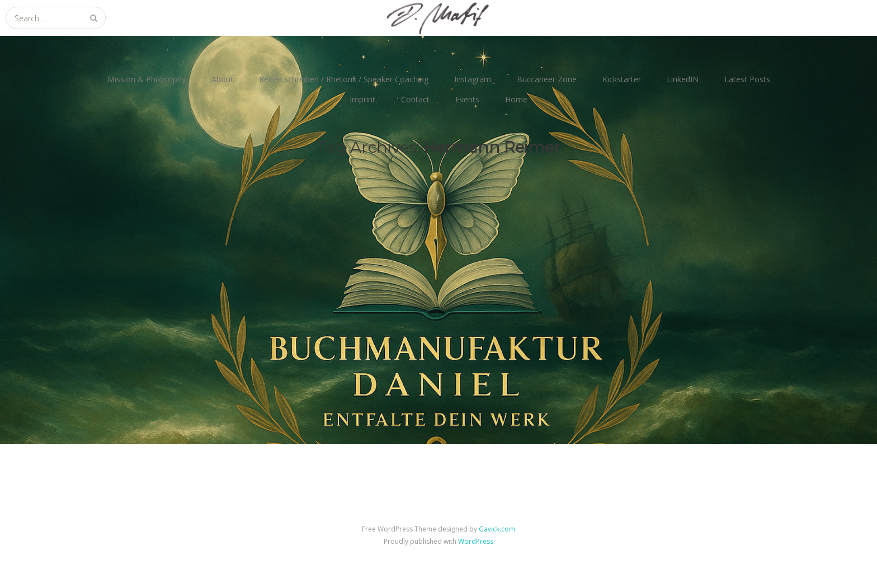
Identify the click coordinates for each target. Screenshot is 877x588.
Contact (415, 99)
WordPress (476, 541)
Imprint (362, 99)
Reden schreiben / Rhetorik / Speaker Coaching (344, 79)
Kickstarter (622, 79)
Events (467, 99)
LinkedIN (683, 79)
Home (516, 99)
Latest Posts (747, 79)
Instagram (473, 79)
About (222, 79)
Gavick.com (497, 529)
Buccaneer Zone (547, 79)
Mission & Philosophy (147, 79)
